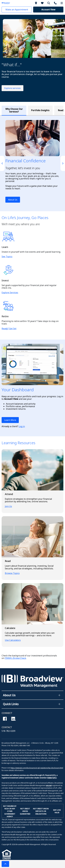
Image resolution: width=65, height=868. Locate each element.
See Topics (7, 257)
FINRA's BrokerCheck (15, 658)
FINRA (49, 778)
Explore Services (10, 293)
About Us (13, 200)
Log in (22, 426)
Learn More (10, 420)
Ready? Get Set (9, 329)
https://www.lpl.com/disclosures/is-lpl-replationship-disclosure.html (37, 768)
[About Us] (43, 3)
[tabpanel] (32, 163)
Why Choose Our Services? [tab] (14, 110)
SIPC (54, 778)
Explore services (12, 88)
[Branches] (36, 3)
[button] (17, 10)
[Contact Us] (56, 3)
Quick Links (11, 704)
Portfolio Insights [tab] (40, 110)
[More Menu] (62, 3)
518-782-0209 (8, 731)
